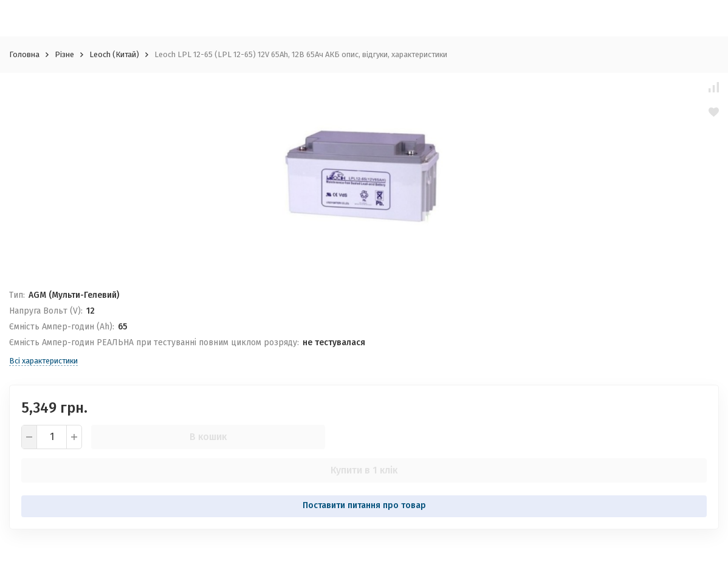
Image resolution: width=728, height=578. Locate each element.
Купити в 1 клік (364, 470)
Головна (24, 54)
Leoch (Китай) (114, 54)
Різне (64, 54)
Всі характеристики (43, 361)
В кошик (208, 437)
